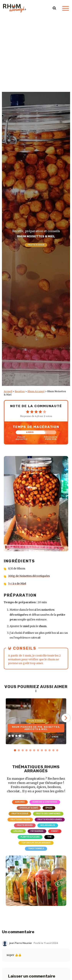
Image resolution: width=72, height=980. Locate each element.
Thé (49, 837)
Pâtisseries (37, 831)
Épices (49, 808)
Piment (55, 831)
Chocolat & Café (29, 808)
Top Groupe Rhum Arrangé (36, 843)
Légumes (18, 831)
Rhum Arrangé (36, 391)
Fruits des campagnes (48, 814)
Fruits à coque (36, 245)
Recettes (20, 391)
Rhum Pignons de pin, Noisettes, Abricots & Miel (36, 728)
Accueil (8, 391)
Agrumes (20, 802)
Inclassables (48, 825)
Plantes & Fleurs (30, 837)
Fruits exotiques (20, 819)
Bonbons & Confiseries (45, 802)
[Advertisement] (36, 54)
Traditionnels (36, 849)
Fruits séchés (25, 825)
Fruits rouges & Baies (50, 819)
